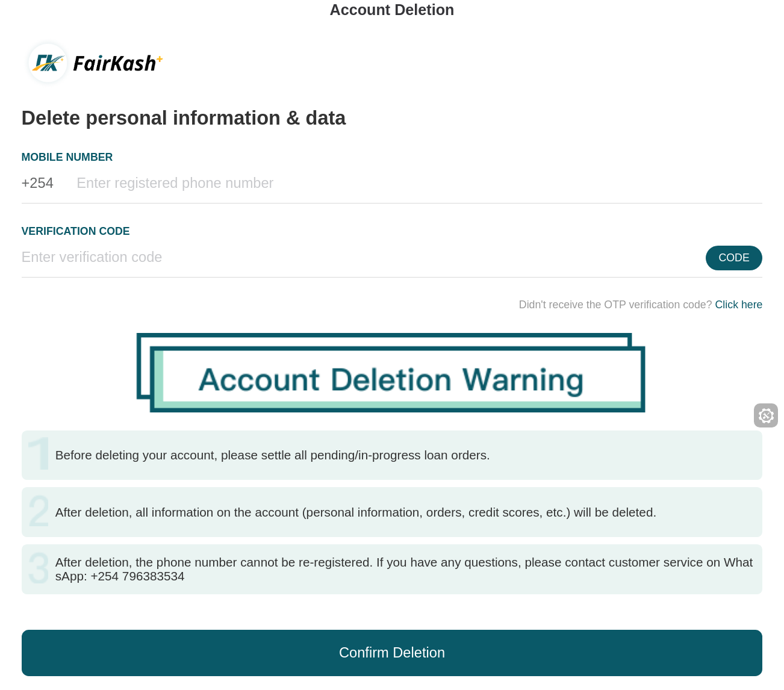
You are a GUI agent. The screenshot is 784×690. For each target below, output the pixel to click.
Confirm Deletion (392, 653)
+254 (38, 183)
